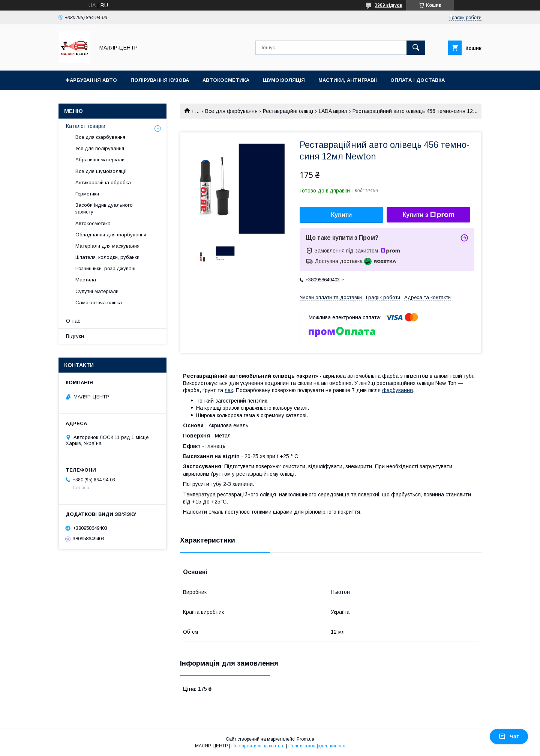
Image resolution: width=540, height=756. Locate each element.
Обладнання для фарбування (111, 235)
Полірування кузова (160, 80)
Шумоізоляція (284, 80)
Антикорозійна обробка (103, 183)
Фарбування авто (91, 80)
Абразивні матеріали (100, 160)
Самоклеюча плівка (99, 303)
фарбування (397, 390)
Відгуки (75, 336)
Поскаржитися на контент (258, 746)
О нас (73, 321)
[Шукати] (416, 48)
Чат (509, 736)
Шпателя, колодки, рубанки (107, 257)
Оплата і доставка (418, 80)
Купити (342, 215)
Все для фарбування (231, 111)
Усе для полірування (100, 148)
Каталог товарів (85, 126)
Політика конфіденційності (317, 746)
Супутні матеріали (97, 291)
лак (229, 390)
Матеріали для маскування (107, 246)
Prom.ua (305, 739)
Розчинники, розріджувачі (105, 268)
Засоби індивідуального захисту (104, 208)
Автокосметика (226, 80)
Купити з (428, 215)
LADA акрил (333, 111)
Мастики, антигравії (348, 80)
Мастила (86, 280)
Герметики (87, 194)
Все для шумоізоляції (101, 171)
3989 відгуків (388, 5)
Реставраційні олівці (288, 111)
